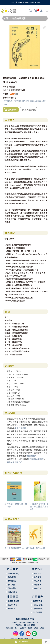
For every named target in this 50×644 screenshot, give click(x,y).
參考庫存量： (9, 98)
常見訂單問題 (20, 428)
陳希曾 (12, 87)
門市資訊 (12, 581)
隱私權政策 (13, 592)
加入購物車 (11, 110)
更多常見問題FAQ (15, 462)
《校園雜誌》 (39, 609)
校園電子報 (38, 601)
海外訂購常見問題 (36, 459)
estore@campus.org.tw (28, 622)
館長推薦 (38, 577)
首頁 (6, 18)
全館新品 (38, 573)
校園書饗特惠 (14, 601)
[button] (30, 11)
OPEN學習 (38, 612)
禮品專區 (38, 581)
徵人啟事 (12, 585)
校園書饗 (38, 585)
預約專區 (12, 609)
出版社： (7, 90)
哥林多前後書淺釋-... (14, 548)
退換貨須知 (31, 456)
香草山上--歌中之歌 (35, 548)
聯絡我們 (12, 577)
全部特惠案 (13, 605)
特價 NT (6, 94)
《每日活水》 (39, 605)
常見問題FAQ (14, 573)
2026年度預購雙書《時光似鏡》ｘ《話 (25, 2)
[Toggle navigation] (47, 11)
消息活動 (12, 588)
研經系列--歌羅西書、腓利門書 (16, 505)
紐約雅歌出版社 (18, 90)
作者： (6, 87)
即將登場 (38, 588)
